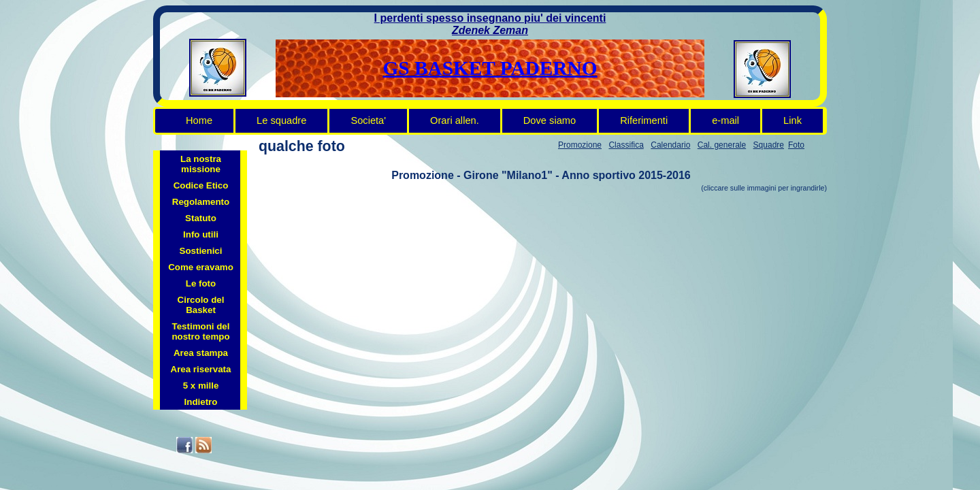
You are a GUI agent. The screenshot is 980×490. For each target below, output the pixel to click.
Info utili (201, 234)
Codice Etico (201, 185)
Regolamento (201, 202)
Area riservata (201, 369)
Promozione (580, 145)
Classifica (626, 145)
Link (793, 120)
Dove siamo (550, 120)
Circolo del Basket (201, 305)
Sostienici (201, 251)
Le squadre (281, 120)
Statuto (201, 218)
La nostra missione (201, 164)
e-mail (725, 120)
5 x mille (201, 386)
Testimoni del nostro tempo (200, 331)
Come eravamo (201, 267)
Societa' (368, 120)
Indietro (201, 402)
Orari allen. (455, 120)
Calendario (670, 145)
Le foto (201, 283)
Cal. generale (722, 145)
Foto (796, 145)
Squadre (769, 145)
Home (199, 120)
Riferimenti (644, 120)
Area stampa (201, 353)
